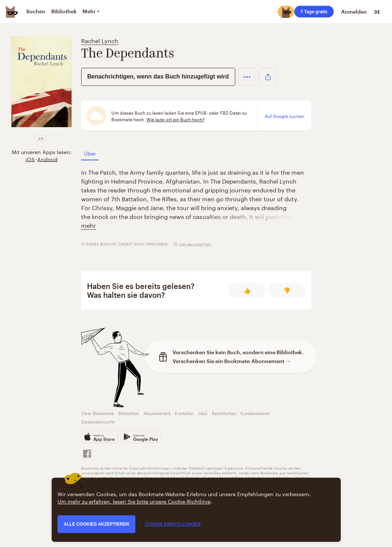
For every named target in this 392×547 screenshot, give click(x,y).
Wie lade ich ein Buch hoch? (176, 119)
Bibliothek (129, 413)
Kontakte (184, 413)
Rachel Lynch (100, 40)
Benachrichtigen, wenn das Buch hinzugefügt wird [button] (158, 76)
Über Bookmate (98, 413)
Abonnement (157, 413)
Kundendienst (255, 413)
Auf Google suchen (285, 116)
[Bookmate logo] (12, 12)
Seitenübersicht (98, 421)
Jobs (202, 413)
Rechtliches (224, 413)
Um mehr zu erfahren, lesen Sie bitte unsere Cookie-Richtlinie (134, 501)
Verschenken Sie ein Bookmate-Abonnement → (232, 361)
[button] (247, 77)
